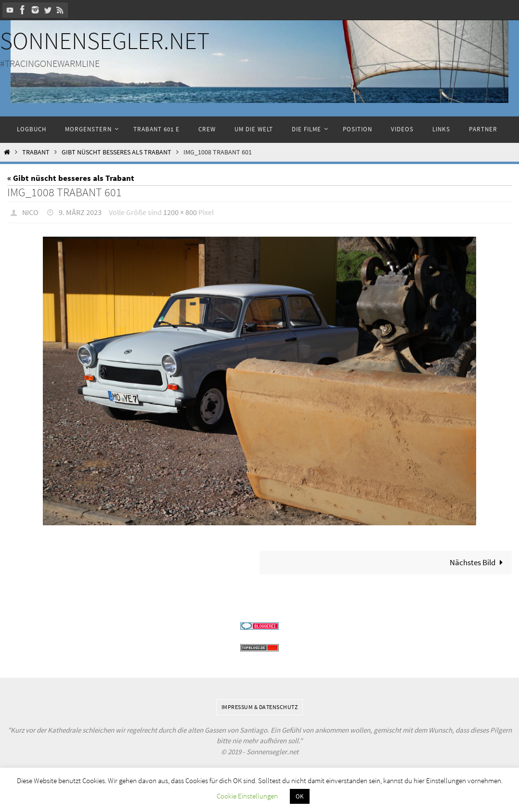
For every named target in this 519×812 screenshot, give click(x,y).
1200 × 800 (180, 212)
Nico (30, 212)
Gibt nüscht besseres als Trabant (117, 152)
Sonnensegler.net (105, 41)
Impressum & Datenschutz (260, 706)
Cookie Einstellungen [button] (247, 796)
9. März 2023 (80, 212)
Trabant (36, 152)
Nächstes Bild (478, 562)
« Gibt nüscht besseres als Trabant (71, 178)
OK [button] (300, 796)
